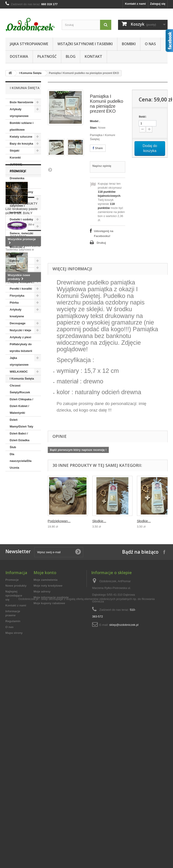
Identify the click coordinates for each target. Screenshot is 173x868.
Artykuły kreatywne (17, 313)
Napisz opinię (102, 166)
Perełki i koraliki (21, 289)
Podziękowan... (59, 521)
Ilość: (143, 117)
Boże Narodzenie (22, 102)
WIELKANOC (19, 372)
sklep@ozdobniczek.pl (124, 817)
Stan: (94, 128)
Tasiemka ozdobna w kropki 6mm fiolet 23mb (23, 613)
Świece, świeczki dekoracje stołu (21, 237)
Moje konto (45, 765)
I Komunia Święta (30, 73)
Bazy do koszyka (21, 144)
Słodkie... (99, 521)
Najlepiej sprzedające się (14, 788)
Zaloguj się (158, 4)
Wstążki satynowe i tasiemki (85, 44)
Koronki (15, 158)
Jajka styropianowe (29, 44)
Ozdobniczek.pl (28, 841)
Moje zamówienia (46, 772)
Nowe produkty (24, 573)
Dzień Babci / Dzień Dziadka (19, 437)
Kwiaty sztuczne (21, 137)
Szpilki (14, 268)
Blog (71, 56)
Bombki (129, 44)
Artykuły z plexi (20, 337)
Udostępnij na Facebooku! (104, 234)
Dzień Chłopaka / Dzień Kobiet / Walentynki (21, 406)
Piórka (14, 303)
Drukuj (101, 243)
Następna (50, 170)
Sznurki (15, 226)
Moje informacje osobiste (51, 790)
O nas (150, 44)
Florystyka (17, 296)
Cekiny (15, 261)
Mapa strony (14, 825)
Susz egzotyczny (21, 192)
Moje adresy (42, 784)
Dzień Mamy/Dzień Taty (22, 423)
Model (94, 121)
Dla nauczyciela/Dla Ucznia (21, 461)
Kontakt (93, 56)
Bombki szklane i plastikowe (22, 126)
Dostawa (19, 56)
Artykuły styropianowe (19, 113)
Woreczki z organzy (17, 250)
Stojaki (15, 151)
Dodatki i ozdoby (21, 219)
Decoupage (18, 323)
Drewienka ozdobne (17, 182)
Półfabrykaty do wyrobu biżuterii (21, 348)
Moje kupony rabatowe (49, 796)
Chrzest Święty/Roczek (20, 389)
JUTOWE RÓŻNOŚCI (17, 168)
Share (98, 148)
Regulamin (13, 814)
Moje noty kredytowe (48, 778)
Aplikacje (16, 275)
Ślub (13, 447)
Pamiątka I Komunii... (21, 707)
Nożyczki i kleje (20, 330)
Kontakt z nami (135, 4)
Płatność (47, 56)
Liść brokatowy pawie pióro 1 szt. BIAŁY (22, 525)
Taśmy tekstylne (21, 282)
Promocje (18, 485)
